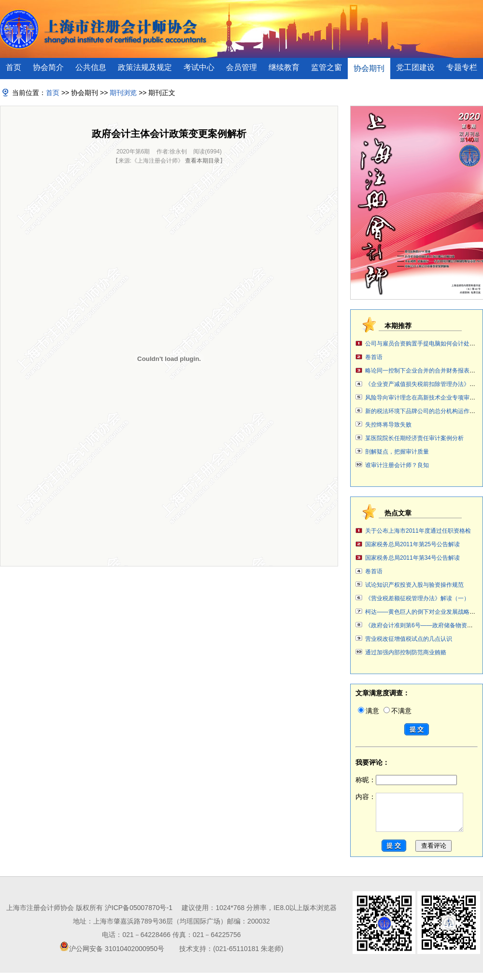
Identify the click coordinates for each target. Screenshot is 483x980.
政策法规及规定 (145, 67)
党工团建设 (415, 67)
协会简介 (48, 67)
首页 (14, 67)
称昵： (406, 780)
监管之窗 (327, 67)
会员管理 (241, 67)
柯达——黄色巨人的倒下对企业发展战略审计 (423, 612)
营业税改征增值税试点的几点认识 (409, 639)
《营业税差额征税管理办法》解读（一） (417, 598)
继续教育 (284, 67)
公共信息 (91, 67)
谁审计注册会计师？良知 (397, 465)
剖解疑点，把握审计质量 (397, 452)
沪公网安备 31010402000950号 (117, 956)
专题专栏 (462, 67)
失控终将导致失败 (388, 425)
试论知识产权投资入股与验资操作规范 (414, 585)
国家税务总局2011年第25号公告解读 (412, 544)
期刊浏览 (123, 93)
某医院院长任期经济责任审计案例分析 (414, 438)
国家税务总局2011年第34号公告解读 (412, 558)
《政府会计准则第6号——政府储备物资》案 (422, 625)
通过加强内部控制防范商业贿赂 (406, 652)
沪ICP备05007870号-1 (139, 915)
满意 (369, 711)
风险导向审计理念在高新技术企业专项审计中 (423, 398)
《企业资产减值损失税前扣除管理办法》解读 (423, 384)
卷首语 (374, 357)
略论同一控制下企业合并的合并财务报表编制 (423, 371)
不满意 (398, 711)
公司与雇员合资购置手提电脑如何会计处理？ (423, 344)
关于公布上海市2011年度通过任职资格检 (418, 531)
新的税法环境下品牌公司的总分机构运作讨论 (423, 411)
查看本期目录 (202, 161)
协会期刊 (369, 68)
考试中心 (199, 67)
